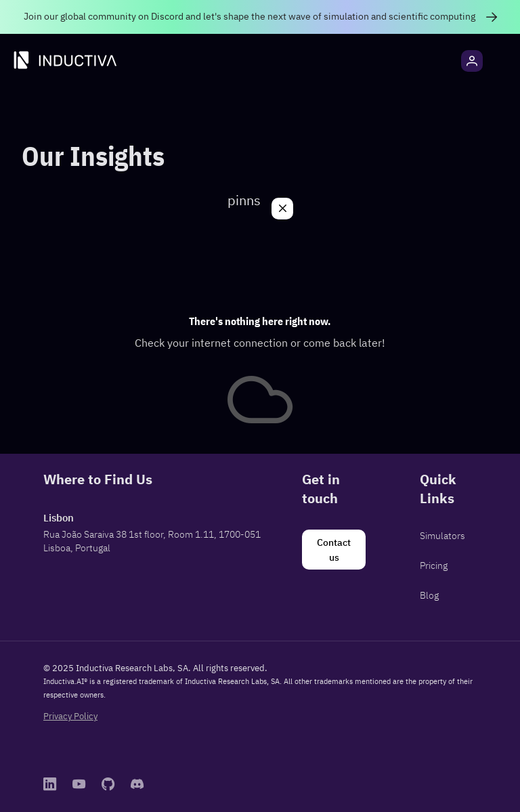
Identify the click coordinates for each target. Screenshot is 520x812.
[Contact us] (334, 550)
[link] (260, 17)
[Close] (282, 209)
